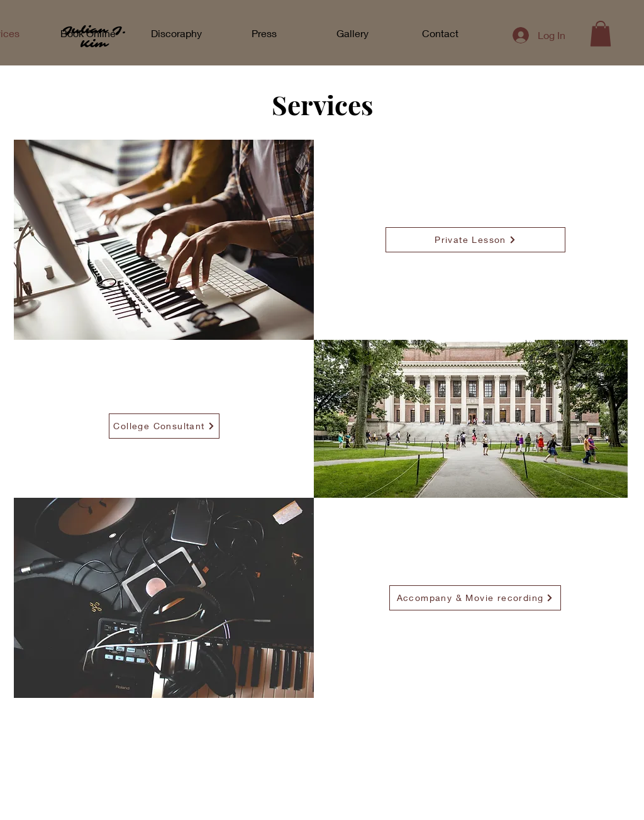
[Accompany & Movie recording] (475, 598)
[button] (601, 34)
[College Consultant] (164, 426)
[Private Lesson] (475, 240)
